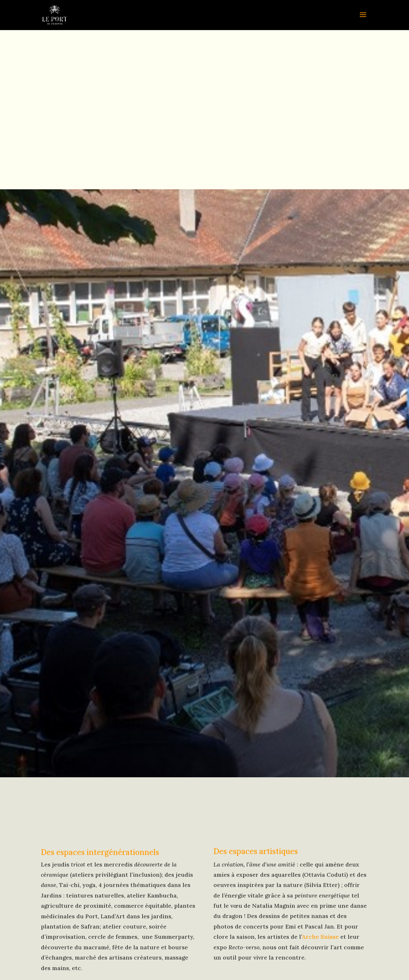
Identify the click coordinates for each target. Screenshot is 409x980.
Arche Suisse (320, 937)
